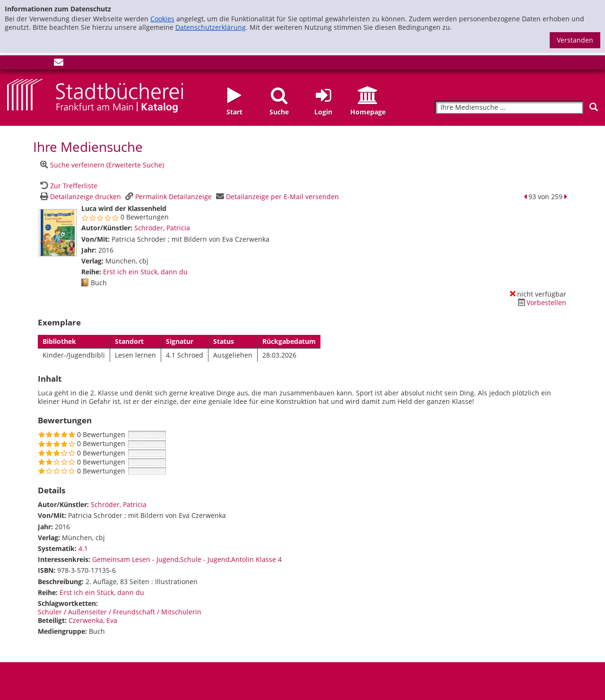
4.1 (83, 548)
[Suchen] (594, 107)
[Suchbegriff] (509, 108)
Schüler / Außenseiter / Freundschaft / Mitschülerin (120, 612)
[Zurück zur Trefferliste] (68, 186)
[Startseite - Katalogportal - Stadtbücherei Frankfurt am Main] (95, 95)
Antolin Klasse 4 (256, 559)
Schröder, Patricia (162, 228)
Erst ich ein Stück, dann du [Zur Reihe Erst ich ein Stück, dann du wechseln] (145, 272)
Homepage (368, 112)
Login (323, 112)
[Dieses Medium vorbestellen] (541, 302)
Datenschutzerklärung (211, 27)
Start (234, 112)
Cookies (162, 19)
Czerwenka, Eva (93, 620)
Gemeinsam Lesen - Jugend (135, 559)
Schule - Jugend (205, 559)
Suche (279, 112)
